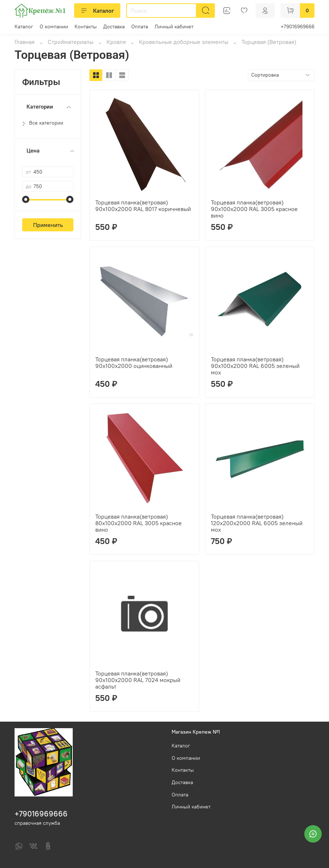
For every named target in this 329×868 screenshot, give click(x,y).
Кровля (116, 42)
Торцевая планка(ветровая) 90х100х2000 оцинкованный (134, 362)
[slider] (26, 199)
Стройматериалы (71, 42)
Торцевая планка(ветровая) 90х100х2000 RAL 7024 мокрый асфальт (138, 680)
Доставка (114, 27)
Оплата (140, 27)
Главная (25, 42)
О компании (54, 27)
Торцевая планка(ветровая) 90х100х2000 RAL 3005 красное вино (254, 209)
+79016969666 (298, 27)
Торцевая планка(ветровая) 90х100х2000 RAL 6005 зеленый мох (255, 366)
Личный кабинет (174, 27)
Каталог (97, 11)
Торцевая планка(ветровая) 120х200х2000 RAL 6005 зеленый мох (257, 523)
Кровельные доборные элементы (184, 42)
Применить (48, 225)
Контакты (86, 27)
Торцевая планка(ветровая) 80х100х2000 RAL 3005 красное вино (139, 523)
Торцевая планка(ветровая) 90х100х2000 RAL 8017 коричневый (143, 206)
